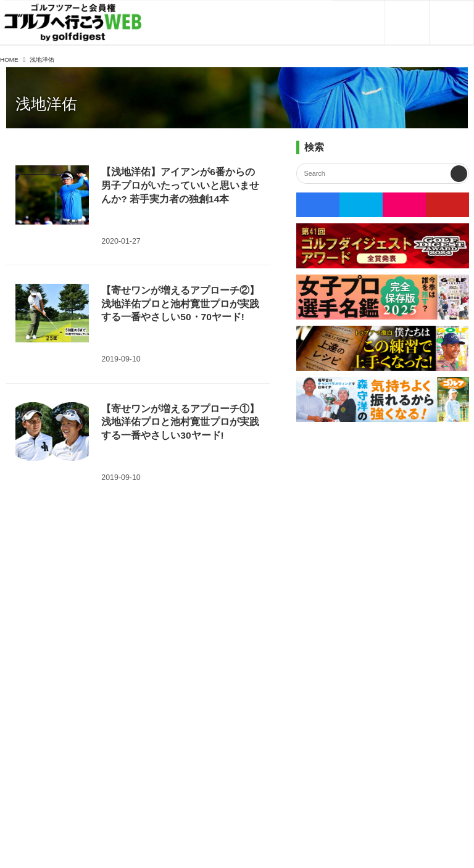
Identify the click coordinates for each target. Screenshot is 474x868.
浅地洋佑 (46, 104)
